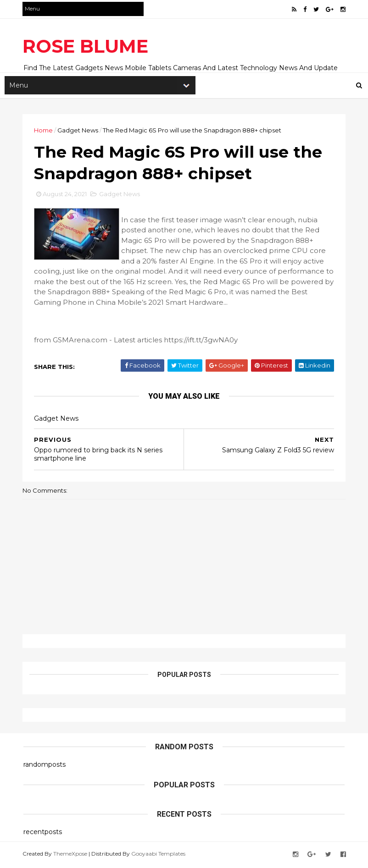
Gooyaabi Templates (159, 855)
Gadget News (79, 131)
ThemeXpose (71, 855)
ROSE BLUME (86, 46)
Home (44, 131)
